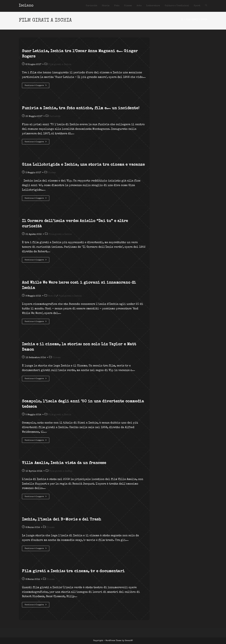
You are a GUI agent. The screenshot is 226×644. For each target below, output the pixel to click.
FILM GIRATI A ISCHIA (196, 20)
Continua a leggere (37, 86)
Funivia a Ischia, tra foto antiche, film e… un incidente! (81, 108)
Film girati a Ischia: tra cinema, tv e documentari (73, 571)
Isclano (26, 6)
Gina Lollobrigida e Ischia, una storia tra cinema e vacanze (83, 165)
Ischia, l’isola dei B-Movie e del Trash (62, 520)
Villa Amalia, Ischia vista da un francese (64, 463)
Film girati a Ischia (60, 64)
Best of (52, 296)
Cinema (52, 173)
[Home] (182, 20)
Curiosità (55, 116)
